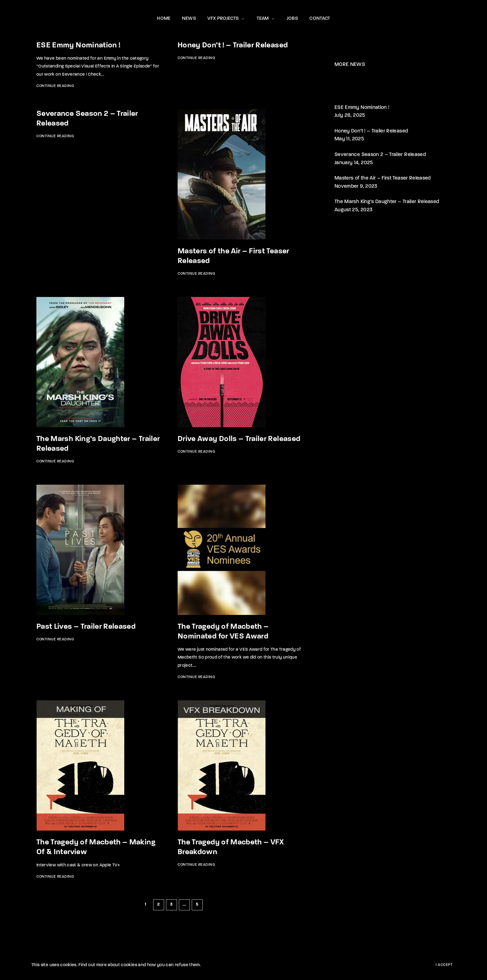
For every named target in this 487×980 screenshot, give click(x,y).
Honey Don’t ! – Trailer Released (233, 46)
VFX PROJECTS (226, 19)
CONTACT (320, 19)
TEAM (266, 19)
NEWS (189, 19)
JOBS (292, 19)
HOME (164, 19)
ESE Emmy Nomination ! (78, 46)
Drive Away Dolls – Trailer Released (239, 439)
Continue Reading (55, 86)
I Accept (444, 965)
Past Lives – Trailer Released (86, 627)
